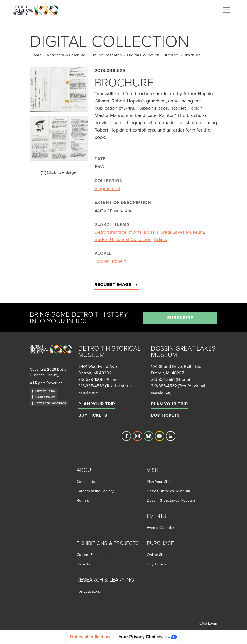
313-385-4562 (91, 386)
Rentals (83, 500)
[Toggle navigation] (226, 10)
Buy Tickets (93, 415)
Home (36, 55)
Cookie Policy (45, 397)
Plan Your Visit (159, 482)
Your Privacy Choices (141, 637)
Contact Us (86, 482)
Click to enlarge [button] (59, 172)
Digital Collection (143, 55)
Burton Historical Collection (123, 239)
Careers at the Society (95, 491)
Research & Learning (66, 55)
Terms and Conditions (51, 403)
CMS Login (208, 623)
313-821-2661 (163, 379)
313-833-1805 (91, 379)
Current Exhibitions (93, 555)
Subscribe (180, 318)
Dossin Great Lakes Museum (174, 232)
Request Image (117, 285)
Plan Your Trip (97, 404)
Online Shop (157, 555)
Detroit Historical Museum (168, 491)
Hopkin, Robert (110, 261)
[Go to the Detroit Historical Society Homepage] (38, 9)
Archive (172, 55)
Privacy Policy (45, 391)
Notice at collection (90, 637)
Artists (160, 239)
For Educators (88, 591)
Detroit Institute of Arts (118, 232)
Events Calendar (160, 528)
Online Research (106, 55)
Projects (83, 564)
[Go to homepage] (51, 355)
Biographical (107, 188)
